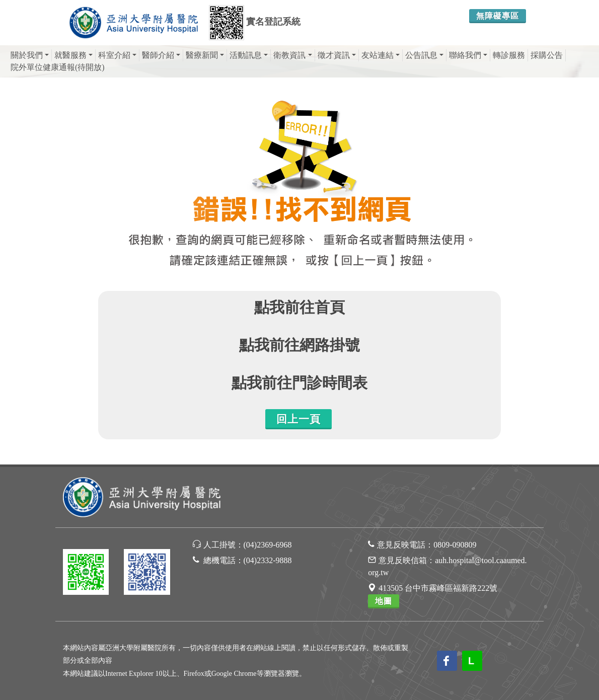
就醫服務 (73, 55)
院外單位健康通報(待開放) (58, 67)
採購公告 (547, 55)
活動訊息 (249, 55)
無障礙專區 (498, 16)
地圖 (384, 601)
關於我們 (30, 55)
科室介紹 (117, 55)
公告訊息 (424, 55)
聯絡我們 (468, 55)
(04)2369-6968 (268, 545)
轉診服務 (509, 55)
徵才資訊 (337, 55)
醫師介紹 (161, 55)
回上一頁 (298, 419)
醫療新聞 (205, 55)
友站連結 (381, 55)
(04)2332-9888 (268, 560)
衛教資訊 (292, 55)
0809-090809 (455, 545)
